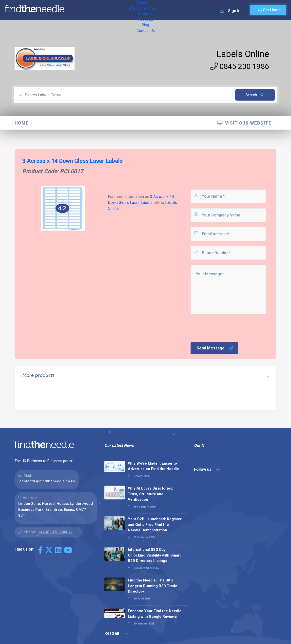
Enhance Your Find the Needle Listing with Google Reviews (155, 614)
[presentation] (227, 328)
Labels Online (243, 54)
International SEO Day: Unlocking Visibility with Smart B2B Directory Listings (154, 555)
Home (75, 10)
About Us (150, 10)
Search (255, 95)
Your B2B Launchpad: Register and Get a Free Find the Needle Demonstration (155, 525)
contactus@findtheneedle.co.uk (47, 481)
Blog (168, 10)
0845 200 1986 (240, 66)
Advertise (129, 10)
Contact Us (187, 10)
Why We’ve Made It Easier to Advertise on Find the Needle (153, 466)
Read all (116, 633)
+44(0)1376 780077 (55, 532)
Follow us (207, 469)
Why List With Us (100, 10)
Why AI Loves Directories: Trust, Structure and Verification (150, 494)
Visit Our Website (244, 123)
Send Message (215, 348)
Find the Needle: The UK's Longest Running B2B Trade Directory (153, 586)
